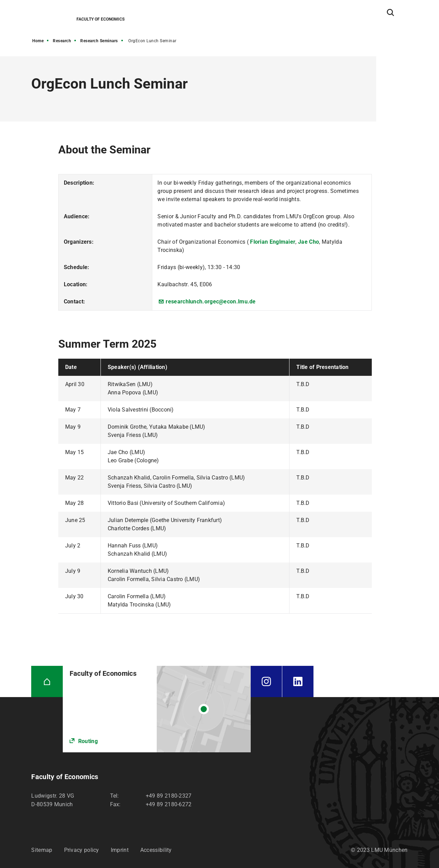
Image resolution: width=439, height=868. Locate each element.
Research (62, 41)
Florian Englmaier (273, 242)
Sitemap (42, 850)
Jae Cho (309, 242)
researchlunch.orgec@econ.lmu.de (211, 302)
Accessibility (156, 850)
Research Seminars (99, 41)
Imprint (120, 850)
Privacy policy (82, 850)
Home (38, 41)
